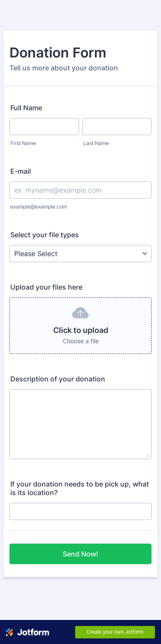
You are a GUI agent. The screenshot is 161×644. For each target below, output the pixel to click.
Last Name (96, 143)
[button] (80, 326)
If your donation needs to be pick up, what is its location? (80, 488)
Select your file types (45, 235)
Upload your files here (46, 287)
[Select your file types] (80, 254)
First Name (23, 143)
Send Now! (80, 554)
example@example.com (39, 207)
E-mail (21, 171)
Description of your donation (58, 379)
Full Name (26, 108)
